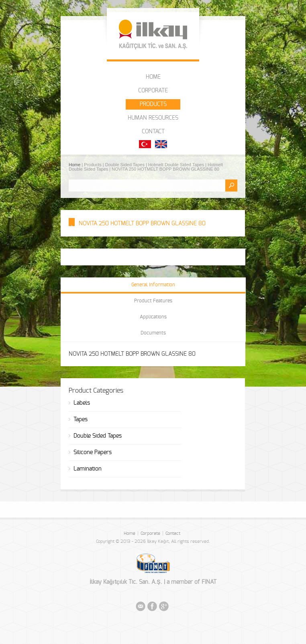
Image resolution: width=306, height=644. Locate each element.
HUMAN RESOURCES (153, 118)
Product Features (153, 301)
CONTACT (153, 132)
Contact (173, 533)
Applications (153, 317)
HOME (153, 77)
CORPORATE (153, 91)
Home (75, 165)
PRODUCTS (153, 104)
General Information (153, 285)
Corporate (150, 533)
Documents (153, 333)
